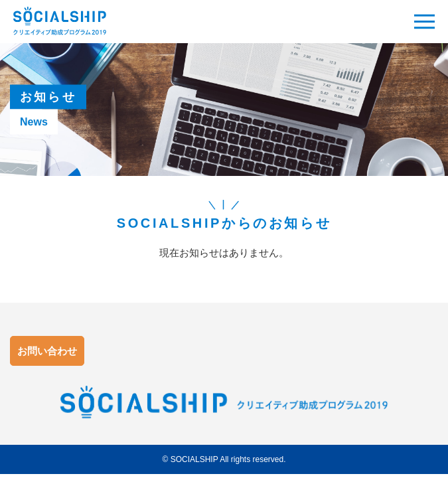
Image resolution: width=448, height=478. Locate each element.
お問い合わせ (47, 351)
